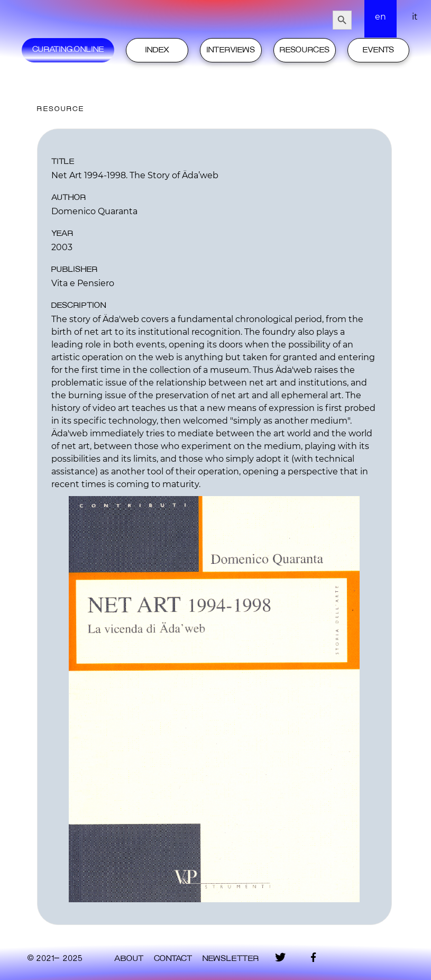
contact (173, 959)
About (129, 959)
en (380, 17)
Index (157, 50)
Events (378, 50)
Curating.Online (68, 50)
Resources (305, 50)
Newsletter (231, 959)
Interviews (231, 50)
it (415, 17)
